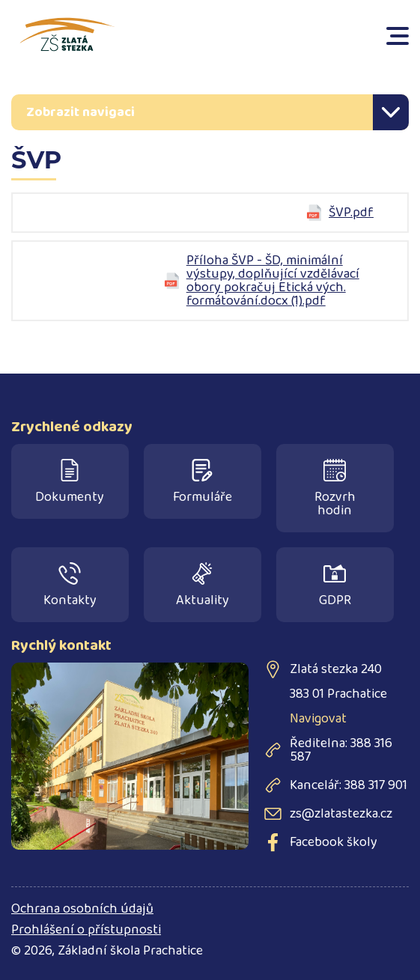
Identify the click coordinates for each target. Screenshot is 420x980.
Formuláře (203, 483)
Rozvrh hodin (335, 490)
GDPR (335, 587)
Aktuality (203, 587)
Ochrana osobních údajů (82, 909)
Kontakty (70, 587)
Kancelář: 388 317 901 (349, 785)
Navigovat (318, 719)
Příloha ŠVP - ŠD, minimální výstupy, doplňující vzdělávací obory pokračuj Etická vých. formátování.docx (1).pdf (273, 281)
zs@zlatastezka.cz (341, 814)
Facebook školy (334, 842)
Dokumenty (70, 483)
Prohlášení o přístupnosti (86, 930)
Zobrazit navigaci (80, 112)
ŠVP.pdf (351, 213)
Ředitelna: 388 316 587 (341, 750)
